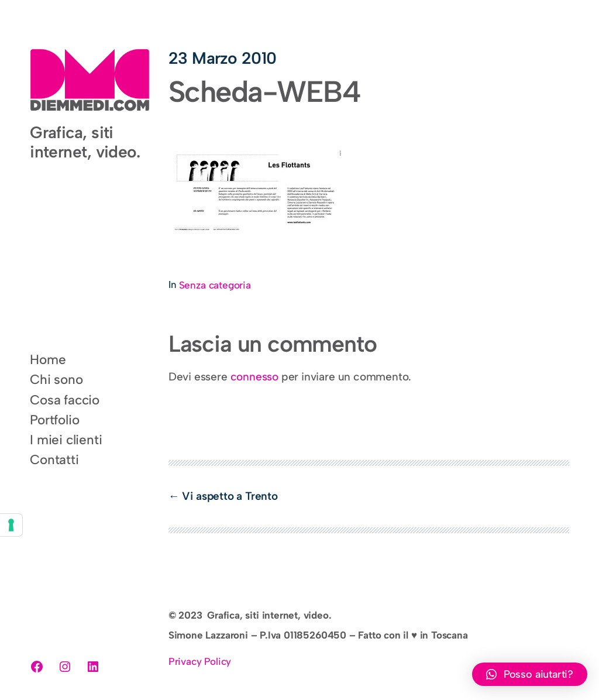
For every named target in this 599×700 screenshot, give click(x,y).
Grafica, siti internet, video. (85, 142)
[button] (530, 674)
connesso (254, 377)
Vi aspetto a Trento (230, 496)
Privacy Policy (200, 661)
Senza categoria (215, 285)
